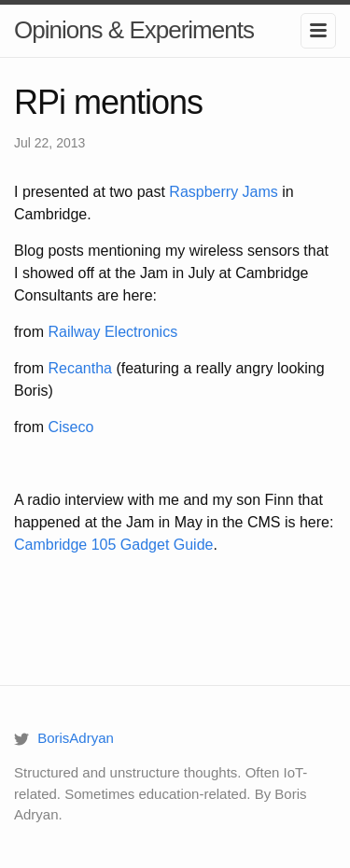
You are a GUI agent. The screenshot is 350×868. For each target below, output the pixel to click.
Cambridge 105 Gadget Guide (113, 545)
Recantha (80, 368)
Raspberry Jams (223, 192)
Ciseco (70, 427)
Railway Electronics (112, 332)
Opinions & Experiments (134, 30)
